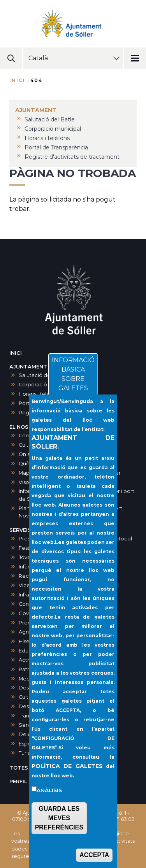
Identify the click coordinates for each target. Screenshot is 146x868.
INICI (16, 353)
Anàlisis (49, 811)
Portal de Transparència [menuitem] (56, 147)
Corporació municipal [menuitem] (53, 129)
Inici (17, 80)
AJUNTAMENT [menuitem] (36, 110)
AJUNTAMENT (28, 367)
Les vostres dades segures (21, 845)
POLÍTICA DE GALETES (67, 787)
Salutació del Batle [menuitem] (50, 119)
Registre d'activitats (121, 837)
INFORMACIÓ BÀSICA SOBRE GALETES (73, 395)
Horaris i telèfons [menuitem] (47, 138)
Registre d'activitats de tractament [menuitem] (72, 157)
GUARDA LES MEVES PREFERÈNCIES (59, 839)
